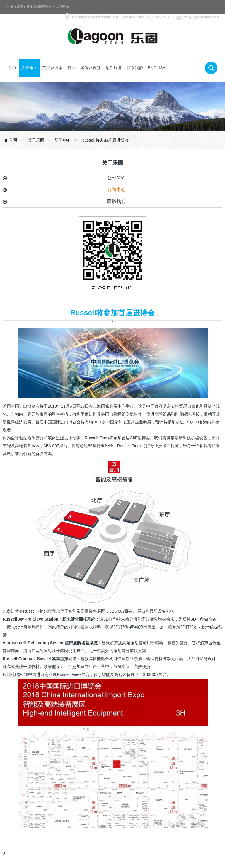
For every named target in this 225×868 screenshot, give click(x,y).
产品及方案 (52, 68)
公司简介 (116, 178)
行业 (71, 68)
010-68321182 (163, 17)
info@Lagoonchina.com (201, 17)
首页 (12, 68)
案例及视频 (91, 68)
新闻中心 (116, 190)
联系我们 (135, 68)
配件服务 (114, 68)
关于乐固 (29, 68)
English (157, 68)
